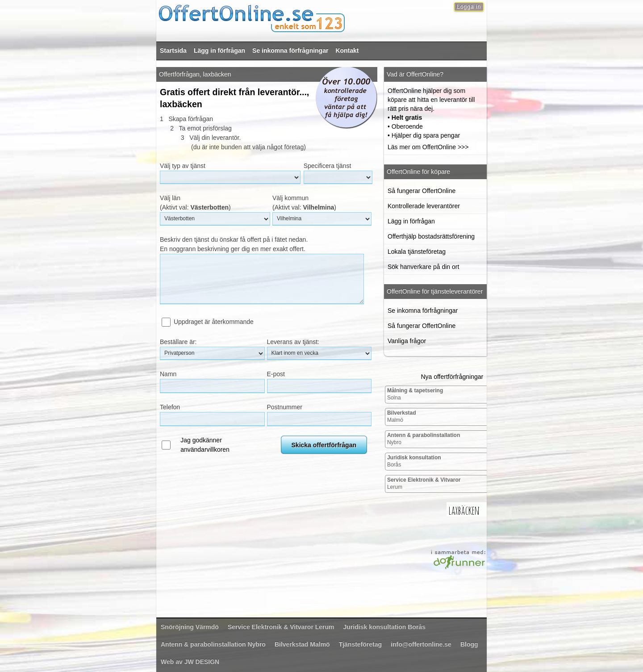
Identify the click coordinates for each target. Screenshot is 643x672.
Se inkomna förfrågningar (290, 50)
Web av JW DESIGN (190, 662)
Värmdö (190, 627)
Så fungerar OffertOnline (422, 191)
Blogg (469, 644)
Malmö (402, 416)
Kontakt (347, 50)
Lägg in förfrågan (219, 50)
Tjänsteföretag (360, 644)
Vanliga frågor (407, 341)
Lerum (424, 483)
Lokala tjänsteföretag (417, 252)
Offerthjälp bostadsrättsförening (431, 236)
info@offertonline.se (421, 644)
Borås (414, 461)
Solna (415, 394)
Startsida (173, 50)
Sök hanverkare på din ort (423, 267)
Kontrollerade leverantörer (424, 206)
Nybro (424, 439)
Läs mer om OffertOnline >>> (428, 147)
